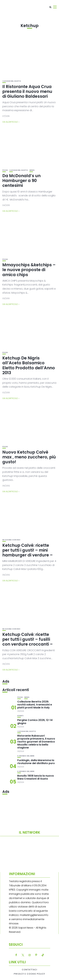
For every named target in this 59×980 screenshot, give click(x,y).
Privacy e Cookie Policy (29, 974)
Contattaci (29, 970)
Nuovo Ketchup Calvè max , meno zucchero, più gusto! (29, 457)
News (32, 170)
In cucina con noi (11, 540)
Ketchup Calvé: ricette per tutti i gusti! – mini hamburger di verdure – (28, 550)
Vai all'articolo (10, 122)
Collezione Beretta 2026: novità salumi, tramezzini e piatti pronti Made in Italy (35, 705)
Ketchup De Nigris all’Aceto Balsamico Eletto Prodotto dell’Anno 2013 (29, 365)
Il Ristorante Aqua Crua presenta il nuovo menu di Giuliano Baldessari (27, 91)
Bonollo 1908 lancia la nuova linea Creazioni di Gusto (35, 777)
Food (5, 170)
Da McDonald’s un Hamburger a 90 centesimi (21, 181)
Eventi (20, 716)
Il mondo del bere (26, 756)
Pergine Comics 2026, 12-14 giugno (35, 722)
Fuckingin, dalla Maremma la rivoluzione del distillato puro (36, 762)
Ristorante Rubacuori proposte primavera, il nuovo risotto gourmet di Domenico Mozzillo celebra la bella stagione (36, 742)
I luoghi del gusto (12, 81)
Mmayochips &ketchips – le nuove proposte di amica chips (29, 270)
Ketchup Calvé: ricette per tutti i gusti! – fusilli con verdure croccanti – (28, 639)
